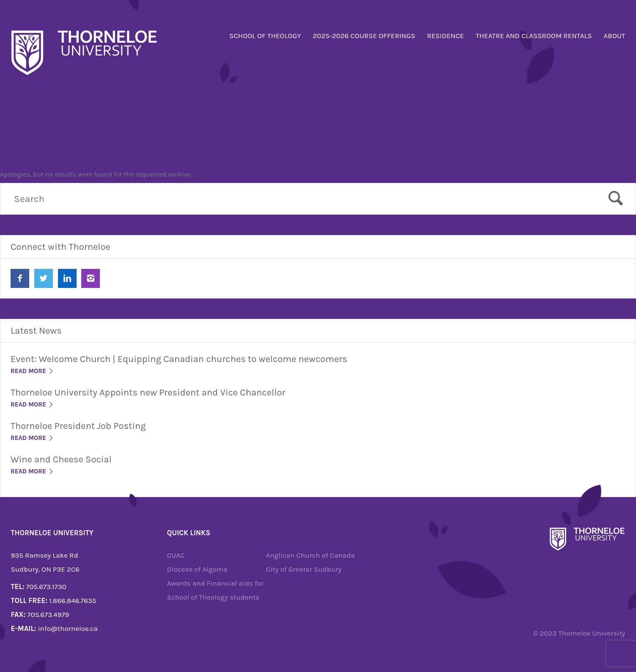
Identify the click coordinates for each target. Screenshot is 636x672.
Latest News (36, 331)
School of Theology (265, 36)
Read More (32, 371)
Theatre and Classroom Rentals (534, 36)
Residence (445, 36)
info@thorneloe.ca (68, 628)
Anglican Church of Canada (310, 555)
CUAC (176, 555)
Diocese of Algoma (197, 569)
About (615, 36)
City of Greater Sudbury (304, 569)
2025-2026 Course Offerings (364, 36)
